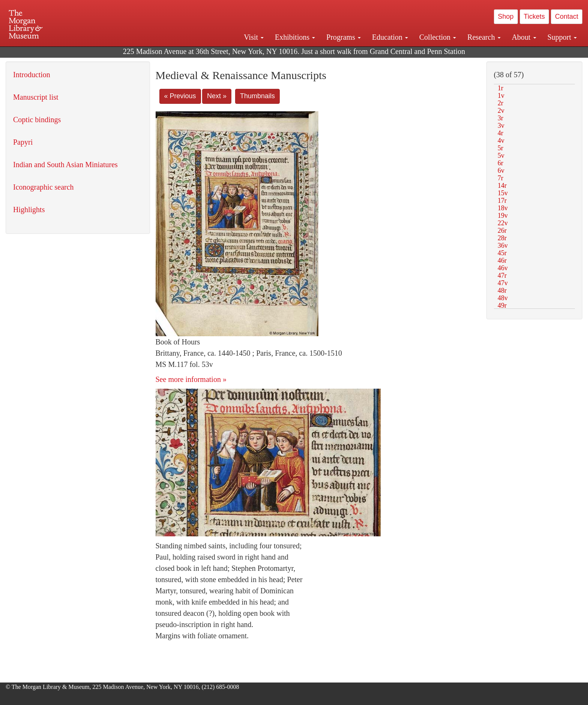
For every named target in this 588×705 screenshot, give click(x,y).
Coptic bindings (37, 120)
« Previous (180, 96)
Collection (438, 37)
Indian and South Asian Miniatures (65, 165)
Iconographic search (43, 187)
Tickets (534, 16)
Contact (567, 16)
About (524, 37)
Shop (506, 16)
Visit (254, 37)
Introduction (32, 75)
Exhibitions (295, 37)
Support (562, 37)
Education (390, 37)
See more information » (191, 379)
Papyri (23, 142)
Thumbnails (257, 96)
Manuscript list (36, 97)
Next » (217, 96)
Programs (343, 37)
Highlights (29, 210)
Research (484, 37)
